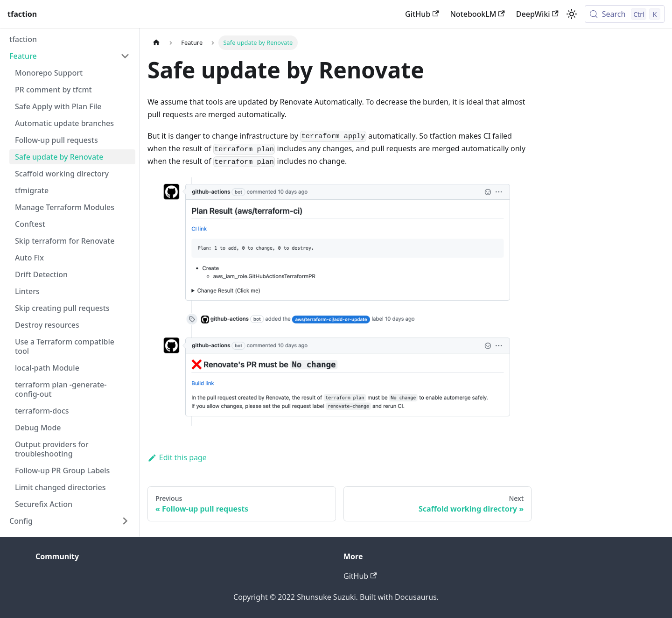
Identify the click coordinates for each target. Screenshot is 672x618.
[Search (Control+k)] (625, 14)
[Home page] (156, 43)
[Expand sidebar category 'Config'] (125, 521)
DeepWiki (537, 14)
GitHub (422, 14)
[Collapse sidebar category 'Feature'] (125, 56)
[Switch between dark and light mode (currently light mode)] (572, 14)
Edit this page (177, 457)
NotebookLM (477, 14)
